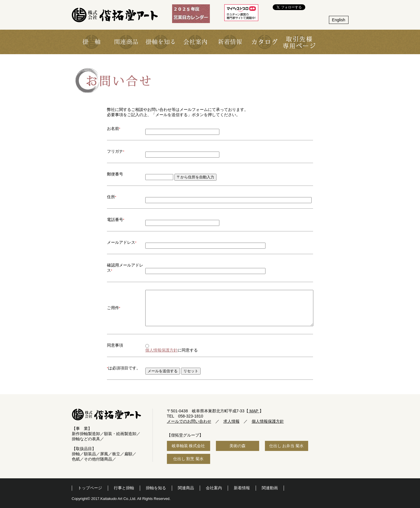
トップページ (90, 488)
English (339, 20)
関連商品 (186, 488)
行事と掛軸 (124, 488)
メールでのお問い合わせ (189, 421)
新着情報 (242, 488)
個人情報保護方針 (161, 350)
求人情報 (231, 421)
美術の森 (238, 446)
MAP (254, 411)
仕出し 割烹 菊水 (189, 459)
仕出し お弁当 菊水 (287, 446)
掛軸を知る (156, 488)
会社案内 (214, 488)
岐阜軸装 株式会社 (189, 446)
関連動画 (270, 488)
